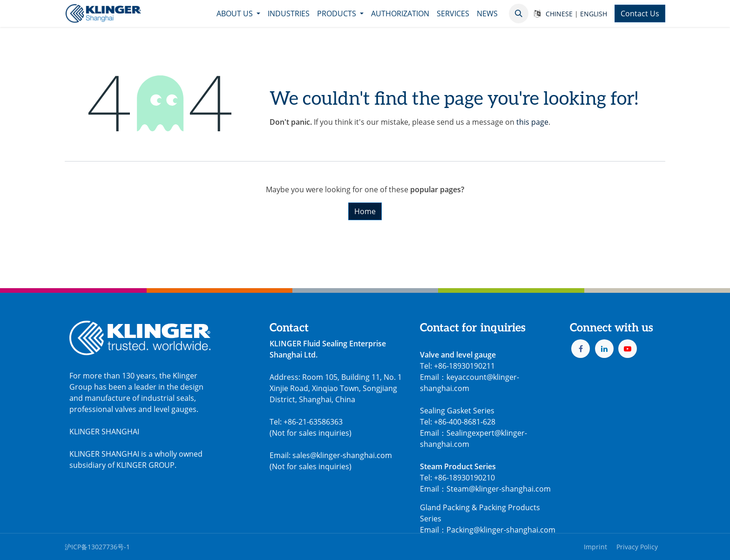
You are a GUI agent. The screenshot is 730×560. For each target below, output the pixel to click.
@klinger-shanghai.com (514, 530)
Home (365, 211)
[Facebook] (581, 349)
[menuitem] (238, 13)
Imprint (595, 547)
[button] (519, 13)
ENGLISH (594, 14)
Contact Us (640, 13)
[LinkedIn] (604, 349)
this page (532, 122)
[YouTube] (628, 349)
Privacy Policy (637, 547)
